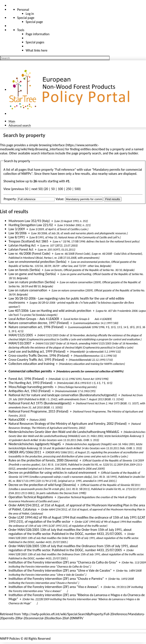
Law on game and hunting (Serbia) (32, 274)
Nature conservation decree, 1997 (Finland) (39, 323)
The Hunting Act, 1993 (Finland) (31, 383)
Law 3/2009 (17, 229)
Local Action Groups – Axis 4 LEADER (34, 319)
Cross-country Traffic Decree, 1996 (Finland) (39, 355)
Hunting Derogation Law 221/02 (31, 225)
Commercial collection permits (30, 371)
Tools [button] (21, 30)
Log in (30, 14)
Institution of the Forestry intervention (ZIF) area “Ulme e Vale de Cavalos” (60, 570)
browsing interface (52, 145)
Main (12, 121)
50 (53, 189)
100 (60, 189)
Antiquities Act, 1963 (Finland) (30, 391)
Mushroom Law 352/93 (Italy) (29, 221)
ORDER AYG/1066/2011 (25, 452)
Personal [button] (23, 10)
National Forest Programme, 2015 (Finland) (38, 411)
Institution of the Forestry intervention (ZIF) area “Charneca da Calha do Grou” (63, 562)
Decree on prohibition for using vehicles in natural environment (52, 473)
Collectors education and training (31, 364)
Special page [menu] (26, 18)
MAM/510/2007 (20, 343)
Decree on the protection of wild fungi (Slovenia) (42, 485)
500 (77, 189)
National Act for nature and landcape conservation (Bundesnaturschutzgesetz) (63, 395)
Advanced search (20, 125)
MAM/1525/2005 (21, 335)
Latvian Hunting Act (22, 245)
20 (46, 189)
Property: (10, 199)
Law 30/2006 (18, 233)
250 (69, 189)
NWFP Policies (10, 639)
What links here (37, 50)
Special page (34, 22)
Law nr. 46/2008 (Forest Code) (29, 253)
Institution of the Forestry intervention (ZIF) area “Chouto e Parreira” (56, 579)
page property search (86, 153)
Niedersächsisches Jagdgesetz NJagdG (35, 444)
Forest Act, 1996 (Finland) (26, 379)
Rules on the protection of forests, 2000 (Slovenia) (43, 460)
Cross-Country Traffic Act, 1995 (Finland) (36, 360)
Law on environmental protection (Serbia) (37, 262)
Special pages (35, 42)
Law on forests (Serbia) (24, 270)
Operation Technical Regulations (31, 497)
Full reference (65, 170)
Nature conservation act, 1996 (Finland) (36, 327)
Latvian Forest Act (21, 249)
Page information (38, 34)
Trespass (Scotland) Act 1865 (28, 241)
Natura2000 (17, 419)
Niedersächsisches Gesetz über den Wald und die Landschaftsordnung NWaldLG (64, 432)
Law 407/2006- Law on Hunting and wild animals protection (50, 311)
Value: (60, 199)
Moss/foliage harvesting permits (31, 387)
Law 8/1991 (17, 237)
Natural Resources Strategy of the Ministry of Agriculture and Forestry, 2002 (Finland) (68, 424)
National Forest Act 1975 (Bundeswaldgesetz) (40, 403)
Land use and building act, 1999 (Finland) (37, 351)
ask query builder (126, 153)
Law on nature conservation (28, 290)
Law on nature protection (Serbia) (32, 282)
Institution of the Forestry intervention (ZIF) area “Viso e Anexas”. (54, 587)
